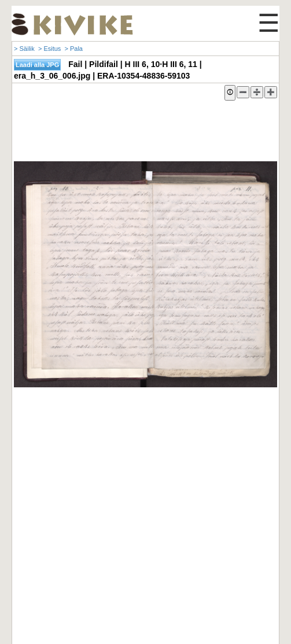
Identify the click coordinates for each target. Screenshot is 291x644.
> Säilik (24, 49)
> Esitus (49, 49)
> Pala (73, 49)
